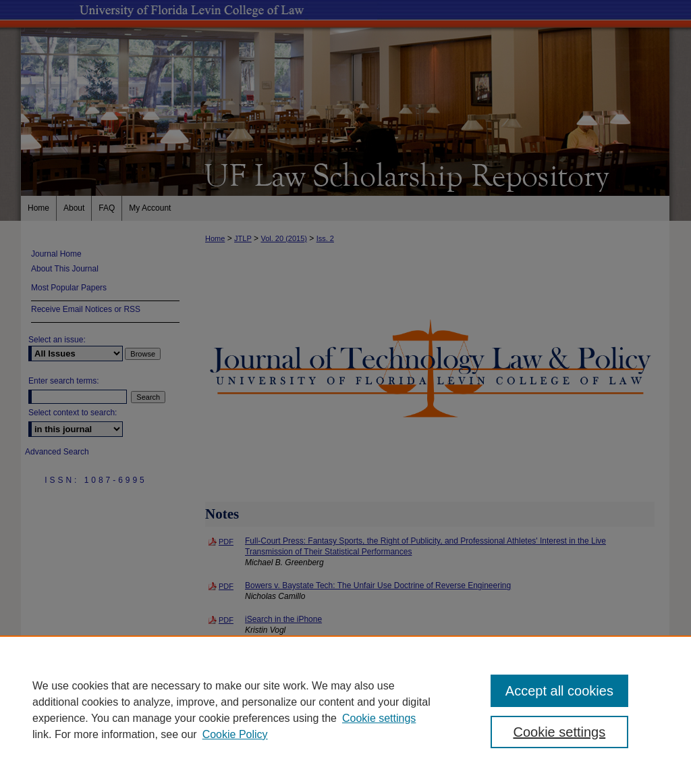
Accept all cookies (559, 691)
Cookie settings (379, 718)
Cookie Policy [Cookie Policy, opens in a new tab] (235, 734)
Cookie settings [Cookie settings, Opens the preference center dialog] (559, 732)
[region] (345, 710)
